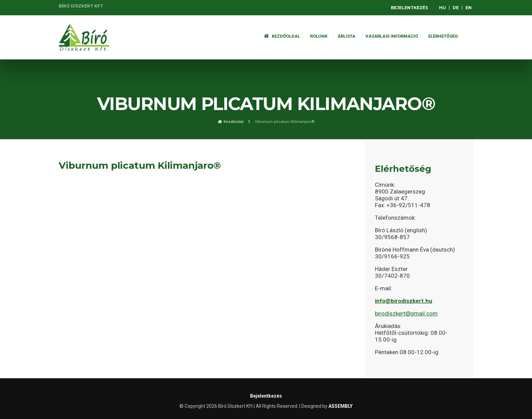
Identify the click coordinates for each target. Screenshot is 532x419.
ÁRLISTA (346, 36)
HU (442, 8)
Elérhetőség (443, 36)
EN (469, 8)
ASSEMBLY (340, 406)
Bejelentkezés (409, 8)
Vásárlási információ (392, 36)
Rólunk (319, 36)
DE (456, 8)
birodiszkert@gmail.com (406, 313)
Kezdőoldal (282, 36)
